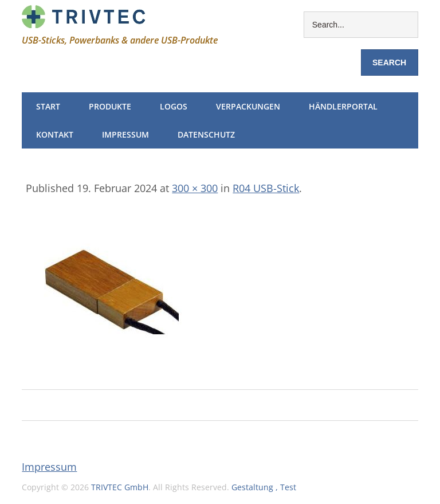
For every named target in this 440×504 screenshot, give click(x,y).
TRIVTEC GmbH (120, 487)
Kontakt (55, 134)
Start (48, 106)
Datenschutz (206, 134)
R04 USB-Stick (266, 188)
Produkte (110, 106)
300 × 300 (195, 188)
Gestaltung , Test (264, 487)
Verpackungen (248, 106)
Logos (174, 106)
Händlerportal (343, 106)
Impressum (125, 134)
